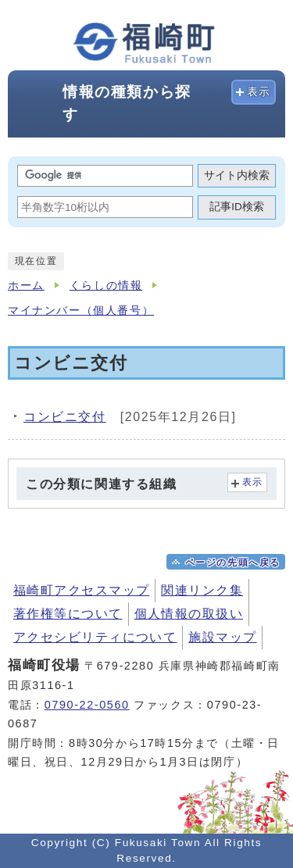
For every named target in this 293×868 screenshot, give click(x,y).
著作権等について (68, 614)
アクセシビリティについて (95, 637)
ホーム (26, 286)
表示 (259, 92)
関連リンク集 (202, 590)
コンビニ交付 (65, 417)
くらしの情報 (106, 286)
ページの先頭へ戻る (233, 563)
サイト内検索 (237, 175)
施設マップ (222, 637)
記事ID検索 (237, 207)
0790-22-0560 (87, 705)
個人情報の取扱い (189, 614)
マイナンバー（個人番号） (81, 311)
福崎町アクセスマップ (81, 590)
